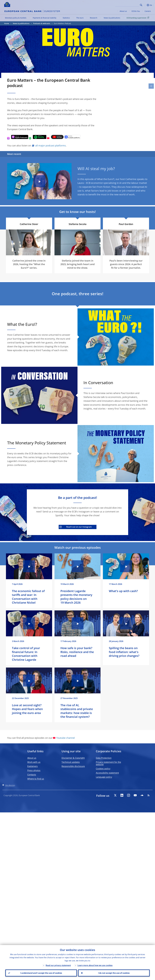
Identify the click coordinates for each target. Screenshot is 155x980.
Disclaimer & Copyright (73, 758)
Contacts (32, 775)
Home (7, 23)
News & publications (112, 18)
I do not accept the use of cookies (114, 973)
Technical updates (71, 762)
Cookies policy (103, 769)
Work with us (34, 762)
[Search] (127, 5)
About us (123, 11)
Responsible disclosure (73, 766)
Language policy (104, 777)
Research (94, 18)
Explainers (32, 766)
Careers (148, 11)
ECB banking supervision (138, 18)
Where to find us (36, 779)
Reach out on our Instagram (76, 527)
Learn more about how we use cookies (95, 965)
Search (141, 5)
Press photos (34, 770)
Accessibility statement (107, 773)
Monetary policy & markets (16, 18)
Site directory (10, 785)
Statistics (66, 18)
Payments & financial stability (45, 18)
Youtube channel (64, 738)
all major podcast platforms (51, 146)
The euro (80, 18)
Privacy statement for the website (108, 763)
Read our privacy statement (58, 965)
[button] (145, 5)
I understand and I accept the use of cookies (41, 973)
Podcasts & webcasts (42, 23)
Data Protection (104, 758)
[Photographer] (147, 253)
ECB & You (136, 11)
